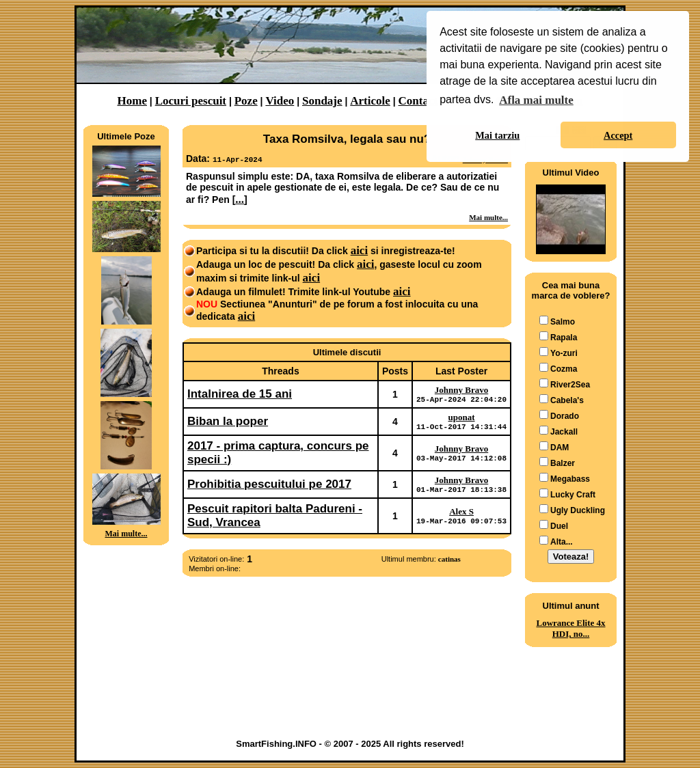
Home (132, 101)
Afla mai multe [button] (536, 100)
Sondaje (322, 101)
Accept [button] (618, 135)
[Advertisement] (126, 599)
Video (280, 101)
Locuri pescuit (191, 101)
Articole (370, 101)
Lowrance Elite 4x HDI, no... (570, 628)
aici (360, 250)
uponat (462, 419)
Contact (418, 101)
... (240, 199)
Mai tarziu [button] (497, 135)
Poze (246, 101)
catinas (449, 565)
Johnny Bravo (461, 390)
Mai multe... (126, 534)
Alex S (461, 517)
